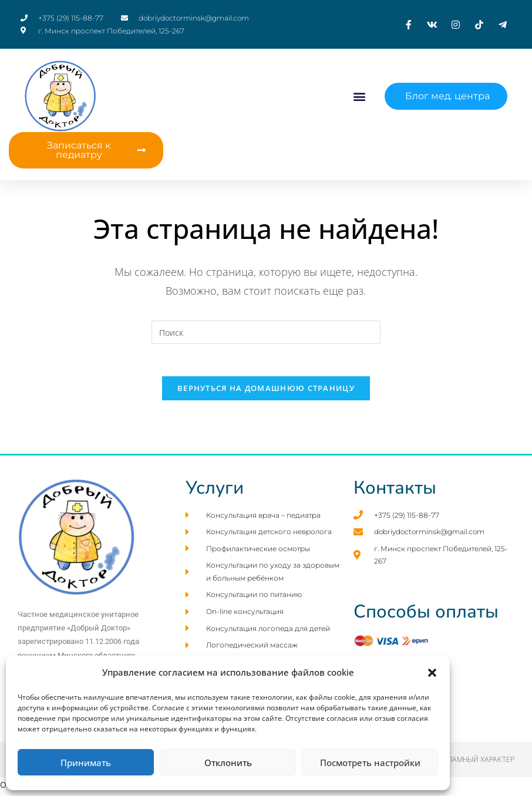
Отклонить (228, 763)
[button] (432, 673)
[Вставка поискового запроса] (266, 332)
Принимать (86, 763)
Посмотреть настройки (370, 763)
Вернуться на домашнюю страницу (266, 392)
